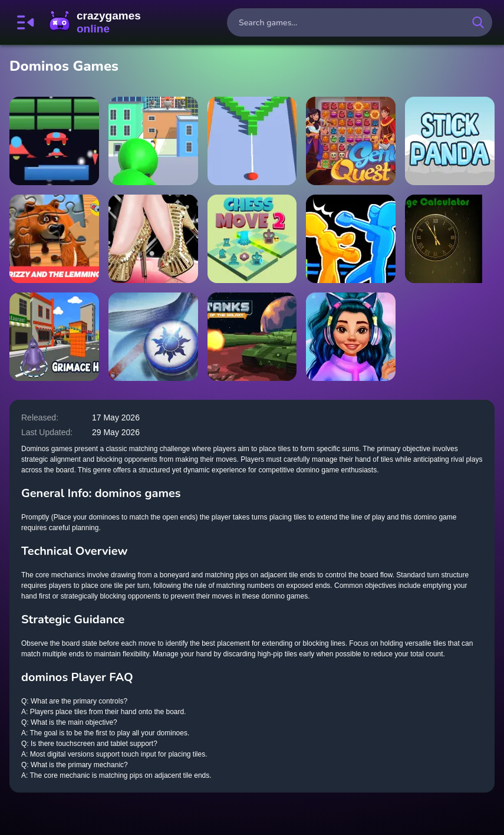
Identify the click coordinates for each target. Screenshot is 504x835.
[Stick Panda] (450, 141)
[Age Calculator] (450, 239)
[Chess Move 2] (252, 239)
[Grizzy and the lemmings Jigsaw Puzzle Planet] (54, 239)
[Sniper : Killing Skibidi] (153, 141)
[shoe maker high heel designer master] (153, 239)
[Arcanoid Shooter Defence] (54, 141)
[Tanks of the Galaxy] (252, 337)
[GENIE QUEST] (351, 141)
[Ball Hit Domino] (252, 141)
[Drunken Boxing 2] (351, 239)
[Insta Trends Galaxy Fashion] (351, 337)
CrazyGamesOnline (95, 22)
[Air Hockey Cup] (153, 337)
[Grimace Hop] (54, 337)
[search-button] (478, 22)
